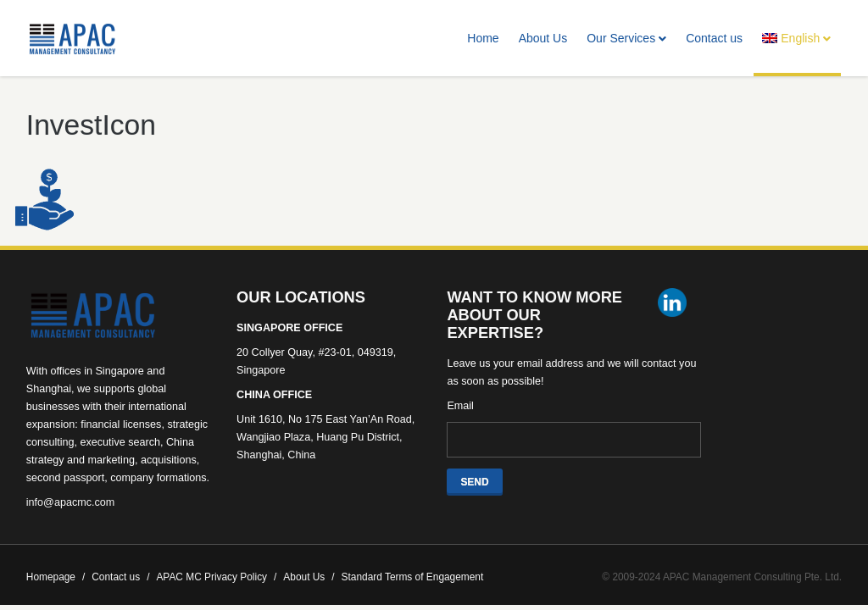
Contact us (714, 38)
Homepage (56, 577)
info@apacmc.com (70, 502)
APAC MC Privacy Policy (216, 577)
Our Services (626, 38)
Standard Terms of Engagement (413, 577)
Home (483, 38)
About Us (543, 38)
